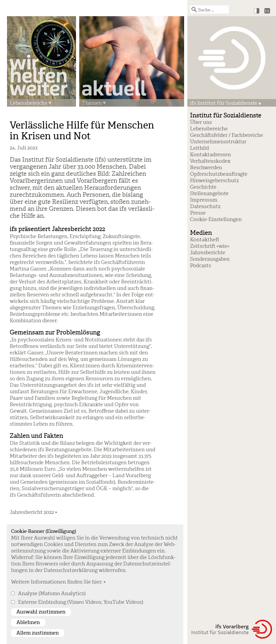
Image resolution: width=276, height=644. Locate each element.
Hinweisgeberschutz (214, 181)
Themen (92, 103)
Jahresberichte (208, 253)
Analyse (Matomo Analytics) (52, 594)
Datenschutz (205, 206)
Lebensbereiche (29, 103)
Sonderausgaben (210, 259)
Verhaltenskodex (210, 161)
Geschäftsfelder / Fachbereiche (227, 135)
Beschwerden (206, 168)
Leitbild (199, 148)
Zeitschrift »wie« (210, 246)
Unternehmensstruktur (218, 142)
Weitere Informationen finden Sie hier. (57, 582)
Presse (198, 213)
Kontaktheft (205, 240)
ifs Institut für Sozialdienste (224, 103)
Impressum (204, 200)
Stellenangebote (209, 194)
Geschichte (203, 187)
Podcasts (201, 266)
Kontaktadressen (211, 155)
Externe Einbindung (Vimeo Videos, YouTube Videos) (81, 602)
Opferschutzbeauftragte (219, 174)
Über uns (201, 122)
